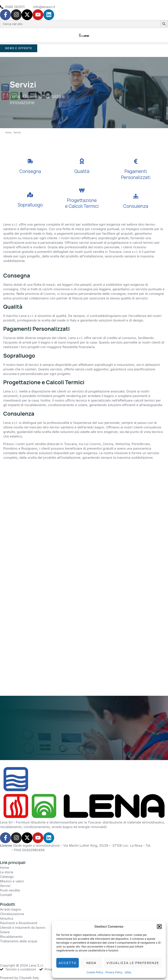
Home (8, 132)
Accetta (68, 963)
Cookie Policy (95, 972)
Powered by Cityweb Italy (19, 977)
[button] (159, 927)
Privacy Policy (114, 972)
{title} (128, 972)
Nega (91, 963)
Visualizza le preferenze (133, 963)
